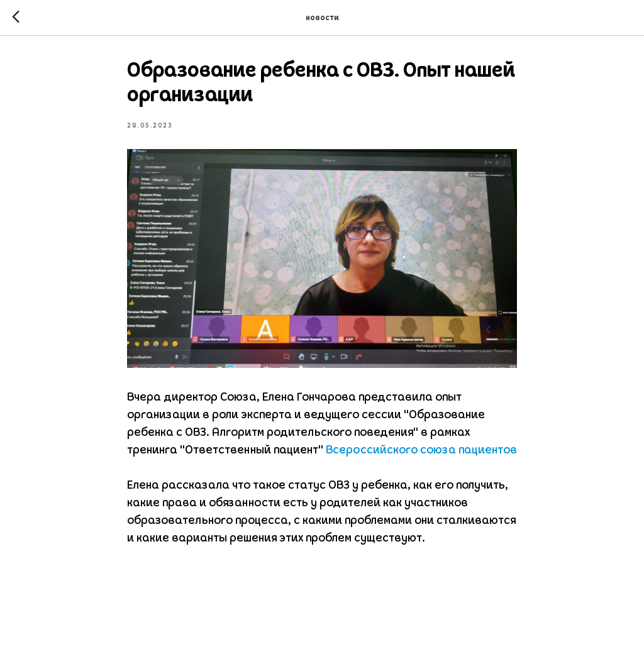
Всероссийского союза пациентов (421, 451)
